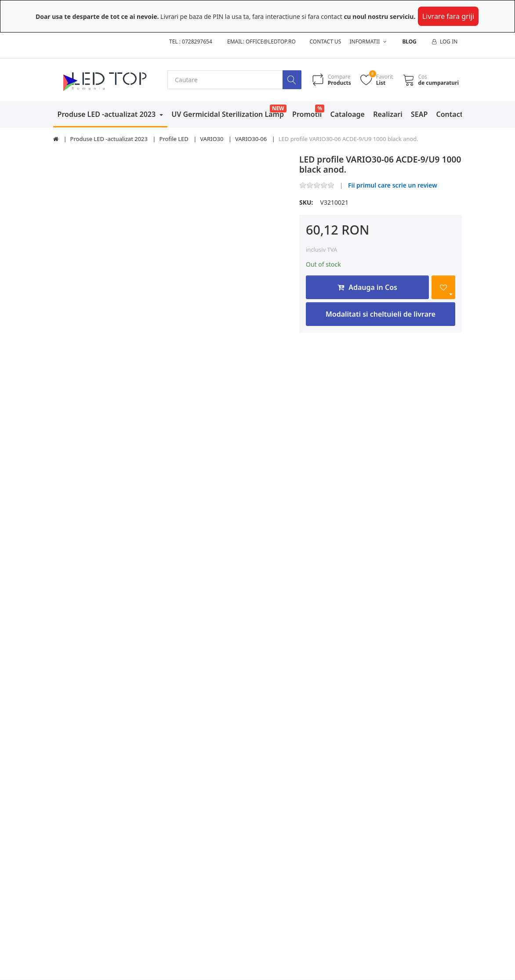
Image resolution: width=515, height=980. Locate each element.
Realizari (388, 114)
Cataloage (347, 114)
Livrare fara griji (448, 16)
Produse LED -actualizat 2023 (108, 114)
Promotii (307, 114)
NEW (278, 108)
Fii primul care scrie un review (393, 185)
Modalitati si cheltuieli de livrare (381, 314)
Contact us (326, 42)
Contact (450, 114)
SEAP (419, 114)
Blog (409, 42)
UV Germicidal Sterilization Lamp (228, 114)
